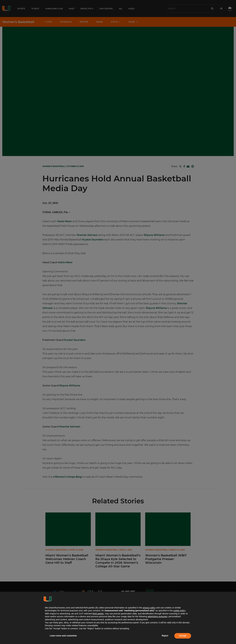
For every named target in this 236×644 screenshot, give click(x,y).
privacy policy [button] (149, 608)
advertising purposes (157, 616)
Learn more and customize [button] (63, 636)
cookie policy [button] (179, 611)
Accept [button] (183, 636)
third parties (98, 614)
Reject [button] (165, 636)
